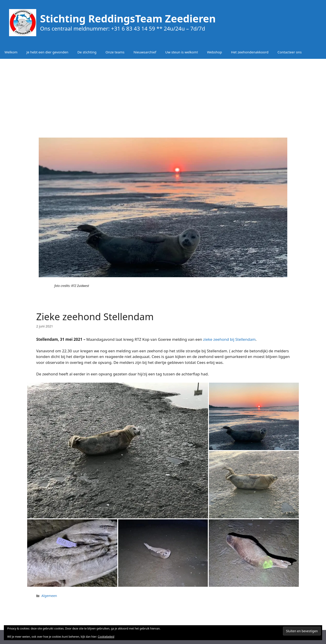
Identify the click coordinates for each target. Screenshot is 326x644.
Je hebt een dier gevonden (47, 52)
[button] (118, 451)
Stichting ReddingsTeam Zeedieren (128, 18)
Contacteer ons (290, 52)
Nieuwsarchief (145, 52)
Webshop (214, 52)
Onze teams (115, 52)
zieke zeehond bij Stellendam (229, 339)
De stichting (87, 52)
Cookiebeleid (106, 637)
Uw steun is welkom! (182, 52)
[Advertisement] (163, 95)
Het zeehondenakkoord (250, 52)
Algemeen (49, 596)
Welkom (11, 52)
